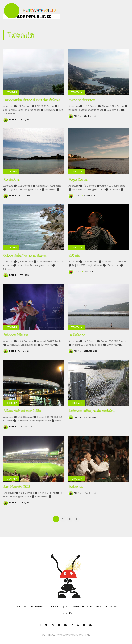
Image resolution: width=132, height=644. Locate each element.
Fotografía (11, 92)
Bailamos (76, 487)
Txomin (12, 120)
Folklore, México (15, 335)
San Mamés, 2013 (17, 487)
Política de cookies (83, 606)
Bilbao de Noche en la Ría (22, 411)
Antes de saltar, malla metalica (91, 411)
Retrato (74, 255)
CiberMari (53, 606)
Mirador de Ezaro (82, 100)
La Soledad (77, 335)
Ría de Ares (12, 179)
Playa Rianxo (78, 179)
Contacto (20, 606)
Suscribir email (37, 606)
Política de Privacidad (107, 606)
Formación (67, 613)
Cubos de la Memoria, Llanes (25, 255)
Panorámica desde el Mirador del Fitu (31, 100)
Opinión (65, 606)
